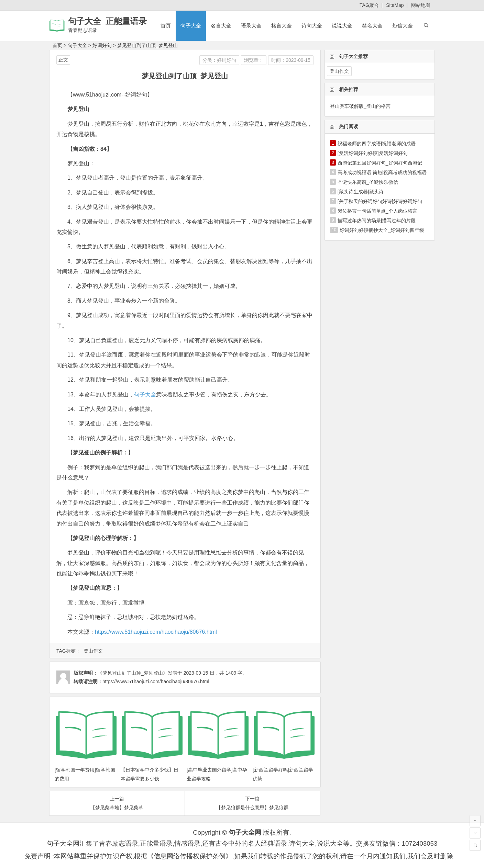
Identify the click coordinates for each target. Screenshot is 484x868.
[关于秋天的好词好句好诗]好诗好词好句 (380, 201)
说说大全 (342, 26)
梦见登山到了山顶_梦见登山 (147, 45)
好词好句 (102, 45)
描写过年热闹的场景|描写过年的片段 (377, 221)
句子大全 (191, 26)
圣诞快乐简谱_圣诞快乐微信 (368, 182)
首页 (166, 26)
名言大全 (221, 26)
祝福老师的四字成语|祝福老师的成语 (377, 144)
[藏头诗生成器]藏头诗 (361, 192)
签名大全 (372, 26)
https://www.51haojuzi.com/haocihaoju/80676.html (156, 632)
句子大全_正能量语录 (107, 21)
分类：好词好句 (219, 60)
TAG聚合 (369, 5)
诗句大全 (312, 26)
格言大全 (282, 26)
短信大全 (403, 26)
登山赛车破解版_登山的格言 (360, 106)
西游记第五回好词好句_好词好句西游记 (380, 163)
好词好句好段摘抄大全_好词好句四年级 (382, 230)
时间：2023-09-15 (291, 60)
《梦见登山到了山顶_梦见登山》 (133, 673)
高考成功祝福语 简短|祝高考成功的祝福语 (382, 172)
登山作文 (93, 651)
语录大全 (251, 26)
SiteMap (395, 5)
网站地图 (421, 5)
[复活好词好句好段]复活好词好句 (373, 153)
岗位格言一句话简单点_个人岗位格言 (377, 211)
